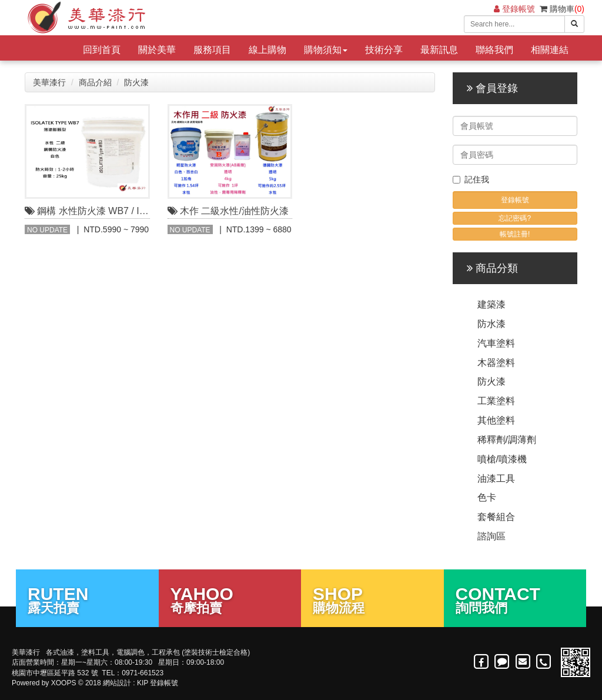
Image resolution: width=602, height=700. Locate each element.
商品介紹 (95, 82)
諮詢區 (491, 536)
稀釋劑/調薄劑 (507, 440)
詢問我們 (515, 600)
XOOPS (64, 683)
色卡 (487, 497)
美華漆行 (49, 82)
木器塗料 (496, 363)
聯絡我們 (494, 50)
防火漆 (136, 82)
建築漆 (491, 304)
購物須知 (326, 50)
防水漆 (491, 324)
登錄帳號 (514, 9)
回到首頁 (102, 50)
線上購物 (267, 50)
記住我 (471, 179)
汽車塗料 (496, 343)
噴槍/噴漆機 (502, 459)
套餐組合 (496, 517)
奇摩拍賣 (230, 600)
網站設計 (117, 683)
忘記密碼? (515, 218)
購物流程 (372, 600)
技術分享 (384, 50)
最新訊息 (439, 50)
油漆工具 (496, 479)
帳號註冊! (515, 234)
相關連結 (550, 50)
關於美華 (157, 50)
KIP (143, 683)
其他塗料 (496, 420)
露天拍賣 (87, 600)
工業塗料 (496, 401)
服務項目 (212, 50)
